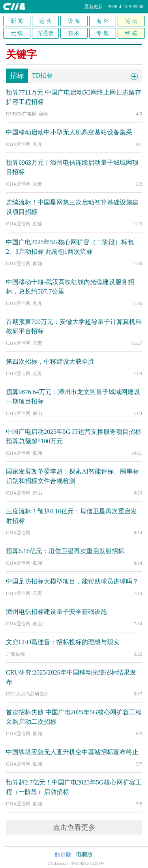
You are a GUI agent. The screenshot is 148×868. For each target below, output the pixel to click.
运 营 (45, 21)
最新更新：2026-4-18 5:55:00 (114, 7)
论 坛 (131, 21)
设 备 (74, 21)
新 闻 (17, 21)
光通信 (45, 33)
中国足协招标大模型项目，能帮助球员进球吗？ (72, 581)
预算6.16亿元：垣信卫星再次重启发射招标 (65, 551)
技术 (74, 33)
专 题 (103, 33)
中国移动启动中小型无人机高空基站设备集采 (69, 132)
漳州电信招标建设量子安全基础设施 (56, 612)
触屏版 (63, 854)
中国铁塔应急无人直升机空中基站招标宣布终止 (72, 752)
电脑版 (84, 854)
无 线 (17, 33)
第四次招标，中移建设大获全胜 (50, 362)
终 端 (131, 33)
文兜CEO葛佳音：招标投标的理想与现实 (63, 642)
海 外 (103, 21)
